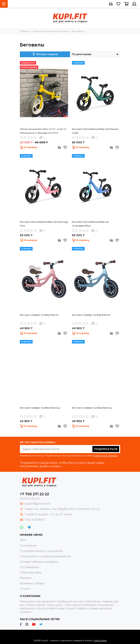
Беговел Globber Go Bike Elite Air (39, 315)
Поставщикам (29, 567)
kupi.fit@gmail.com (38, 504)
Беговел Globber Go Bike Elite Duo (40, 408)
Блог (23, 540)
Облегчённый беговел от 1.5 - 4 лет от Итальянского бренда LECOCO (43, 131)
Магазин (26, 578)
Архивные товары (32, 583)
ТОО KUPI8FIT (35, 520)
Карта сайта (100, 641)
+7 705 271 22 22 (34, 494)
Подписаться (106, 449)
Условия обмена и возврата (39, 562)
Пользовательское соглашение (42, 551)
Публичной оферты (105, 456)
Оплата (25, 589)
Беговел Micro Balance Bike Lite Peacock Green (95, 131)
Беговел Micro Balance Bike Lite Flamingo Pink (44, 224)
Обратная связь (31, 573)
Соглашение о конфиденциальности (45, 556)
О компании (28, 546)
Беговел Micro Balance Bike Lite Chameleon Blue (90, 224)
